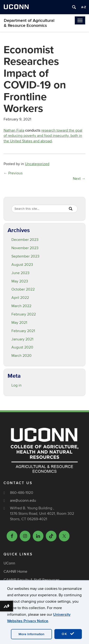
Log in (16, 385)
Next (79, 179)
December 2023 (25, 240)
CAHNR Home (15, 572)
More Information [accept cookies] (31, 634)
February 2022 (24, 314)
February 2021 (23, 331)
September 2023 (25, 256)
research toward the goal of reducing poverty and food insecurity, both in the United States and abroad (43, 136)
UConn (9, 563)
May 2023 (20, 281)
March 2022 (21, 306)
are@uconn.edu (23, 501)
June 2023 (20, 273)
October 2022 (23, 289)
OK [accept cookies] (68, 634)
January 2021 (22, 339)
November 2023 (25, 248)
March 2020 (21, 356)
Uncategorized (37, 164)
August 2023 (22, 265)
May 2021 (19, 323)
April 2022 (20, 298)
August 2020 (22, 347)
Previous (13, 173)
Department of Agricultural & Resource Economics (29, 23)
